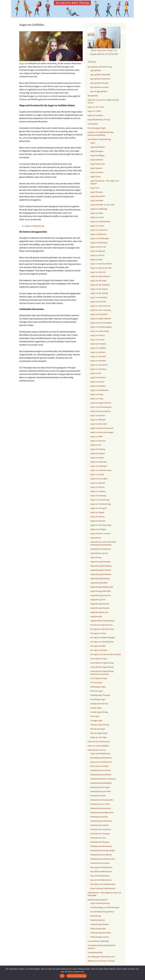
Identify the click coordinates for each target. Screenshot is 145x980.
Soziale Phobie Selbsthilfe (98, 941)
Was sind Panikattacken (100, 876)
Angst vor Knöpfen (98, 386)
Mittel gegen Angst (98, 687)
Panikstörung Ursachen (100, 937)
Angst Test (95, 188)
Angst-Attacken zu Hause (101, 533)
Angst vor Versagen (98, 508)
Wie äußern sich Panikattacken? (103, 884)
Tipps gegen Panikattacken (101, 867)
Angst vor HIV (96, 373)
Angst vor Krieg (97, 399)
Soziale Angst (96, 708)
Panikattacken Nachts (99, 817)
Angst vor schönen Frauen (101, 470)
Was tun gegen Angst (99, 733)
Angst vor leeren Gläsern (100, 411)
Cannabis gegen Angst (97, 128)
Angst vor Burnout (98, 251)
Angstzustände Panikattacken (102, 621)
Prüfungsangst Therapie (100, 695)
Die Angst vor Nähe (98, 646)
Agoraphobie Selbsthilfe (100, 75)
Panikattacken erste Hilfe (101, 791)
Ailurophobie (93, 96)
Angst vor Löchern (98, 415)
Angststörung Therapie (100, 604)
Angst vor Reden (97, 458)
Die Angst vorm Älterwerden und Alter (106, 654)
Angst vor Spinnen (98, 483)
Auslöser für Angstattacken (101, 625)
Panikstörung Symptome (98, 900)
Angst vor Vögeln (97, 512)
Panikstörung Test (98, 920)
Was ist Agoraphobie (99, 91)
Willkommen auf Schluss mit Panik (101, 961)
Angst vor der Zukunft (99, 293)
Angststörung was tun (99, 612)
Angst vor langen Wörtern (101, 403)
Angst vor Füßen (94, 111)
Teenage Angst (96, 720)
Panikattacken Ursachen (100, 863)
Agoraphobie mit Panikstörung (100, 67)
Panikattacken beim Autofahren (103, 779)
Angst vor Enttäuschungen (101, 327)
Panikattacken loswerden (101, 808)
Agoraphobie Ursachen (100, 87)
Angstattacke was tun (99, 553)
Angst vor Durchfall (98, 302)
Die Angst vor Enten (98, 633)
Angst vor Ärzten (97, 226)
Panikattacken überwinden (101, 846)
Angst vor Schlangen (99, 466)
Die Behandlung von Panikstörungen (105, 907)
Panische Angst (97, 691)
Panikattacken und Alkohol (101, 855)
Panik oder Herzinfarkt (99, 766)
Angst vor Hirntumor (98, 369)
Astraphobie (93, 124)
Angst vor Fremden (98, 344)
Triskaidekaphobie (95, 952)
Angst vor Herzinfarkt (99, 365)
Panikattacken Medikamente (102, 812)
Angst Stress (96, 177)
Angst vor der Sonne (96, 107)
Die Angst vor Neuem (99, 650)
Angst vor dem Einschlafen (101, 264)
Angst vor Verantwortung (101, 504)
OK (62, 976)
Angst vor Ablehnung (99, 209)
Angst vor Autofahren (99, 230)
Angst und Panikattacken (100, 753)
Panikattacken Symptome (101, 829)
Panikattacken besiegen (100, 787)
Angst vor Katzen (97, 382)
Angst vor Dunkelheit (99, 297)
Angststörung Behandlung (101, 566)
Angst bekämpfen (98, 147)
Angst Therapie (97, 192)
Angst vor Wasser (98, 517)
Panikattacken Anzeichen (100, 770)
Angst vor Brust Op (98, 247)
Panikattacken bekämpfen (101, 783)
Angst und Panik (97, 200)
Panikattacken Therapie (100, 842)
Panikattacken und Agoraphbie (103, 850)
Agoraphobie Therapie (99, 83)
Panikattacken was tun (97, 750)
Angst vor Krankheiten (99, 390)
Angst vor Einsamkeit (99, 314)
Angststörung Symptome (101, 595)
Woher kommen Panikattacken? (103, 888)
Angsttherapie (96, 616)
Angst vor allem (97, 213)
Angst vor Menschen (99, 424)
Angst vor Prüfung (98, 449)
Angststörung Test (98, 600)
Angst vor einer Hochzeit (100, 306)
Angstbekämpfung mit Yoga (99, 120)
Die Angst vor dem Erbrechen (102, 629)
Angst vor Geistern (98, 352)
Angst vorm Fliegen (98, 529)
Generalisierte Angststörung (99, 139)
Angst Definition (97, 160)
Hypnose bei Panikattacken (101, 762)
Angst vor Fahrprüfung (99, 331)
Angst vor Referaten (99, 462)
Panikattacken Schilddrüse (101, 821)
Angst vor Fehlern (98, 335)
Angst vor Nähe (97, 436)
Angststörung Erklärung (100, 578)
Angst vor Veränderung (100, 500)
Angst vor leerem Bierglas (101, 407)
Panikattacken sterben (100, 825)
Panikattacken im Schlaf (100, 804)
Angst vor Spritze (97, 487)
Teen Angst (95, 716)
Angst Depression (98, 164)
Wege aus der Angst (99, 737)
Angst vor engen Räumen (101, 318)
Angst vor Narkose (98, 441)
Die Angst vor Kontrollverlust (102, 642)
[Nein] (142, 973)
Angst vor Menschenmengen (102, 432)
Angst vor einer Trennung (101, 310)
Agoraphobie (96, 70)
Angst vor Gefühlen (98, 348)
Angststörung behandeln (100, 562)
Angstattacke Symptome (101, 549)
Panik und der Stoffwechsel (99, 741)
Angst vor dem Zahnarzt (100, 276)
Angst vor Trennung (98, 496)
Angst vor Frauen (97, 340)
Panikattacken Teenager (100, 834)
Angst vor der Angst (98, 281)
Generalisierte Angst (99, 659)
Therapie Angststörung (100, 725)
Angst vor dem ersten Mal (101, 268)
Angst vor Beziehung (34, 226)
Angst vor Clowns (97, 255)
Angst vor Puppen (98, 453)
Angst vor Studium (98, 491)
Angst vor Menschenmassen (102, 428)
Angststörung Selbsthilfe (101, 591)
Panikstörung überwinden (101, 933)
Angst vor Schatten (95, 115)
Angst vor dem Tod (98, 272)
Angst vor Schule (97, 474)
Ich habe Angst (96, 682)
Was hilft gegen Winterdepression (101, 957)
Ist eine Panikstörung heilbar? (102, 912)
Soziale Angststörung (99, 712)
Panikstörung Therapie (99, 924)
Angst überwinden (98, 196)
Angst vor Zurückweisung (101, 525)
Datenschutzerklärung (76, 976)
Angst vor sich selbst (99, 479)
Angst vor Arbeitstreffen (100, 222)
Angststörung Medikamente (102, 587)
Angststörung (96, 557)
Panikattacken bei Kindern (101, 775)
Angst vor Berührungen (100, 238)
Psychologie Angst (98, 699)
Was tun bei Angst (98, 729)
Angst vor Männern (98, 420)
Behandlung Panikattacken (101, 758)
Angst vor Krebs (97, 394)
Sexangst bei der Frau (99, 704)
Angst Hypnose (97, 168)
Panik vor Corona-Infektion (98, 746)
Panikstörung (96, 916)
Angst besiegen (97, 151)
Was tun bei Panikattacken (101, 880)
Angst (22, 63)
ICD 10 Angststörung (99, 678)
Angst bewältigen (97, 155)
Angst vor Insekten (98, 377)
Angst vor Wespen (98, 521)
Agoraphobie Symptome (100, 79)
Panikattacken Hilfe (98, 796)
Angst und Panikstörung (100, 903)
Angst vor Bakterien (98, 234)
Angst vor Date (96, 259)
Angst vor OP (96, 445)
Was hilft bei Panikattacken (101, 871)
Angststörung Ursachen (100, 608)
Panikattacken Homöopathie (102, 800)
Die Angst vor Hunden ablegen (103, 637)
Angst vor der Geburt (99, 289)
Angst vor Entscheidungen (101, 323)
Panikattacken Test (98, 838)
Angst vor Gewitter (98, 356)
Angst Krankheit (97, 172)
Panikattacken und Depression (103, 859)
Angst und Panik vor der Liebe (102, 205)
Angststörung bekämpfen (101, 574)
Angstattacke (96, 538)
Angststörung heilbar (99, 583)
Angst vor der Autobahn (100, 285)
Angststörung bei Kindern (101, 570)
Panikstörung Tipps (98, 928)
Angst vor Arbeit (97, 217)
